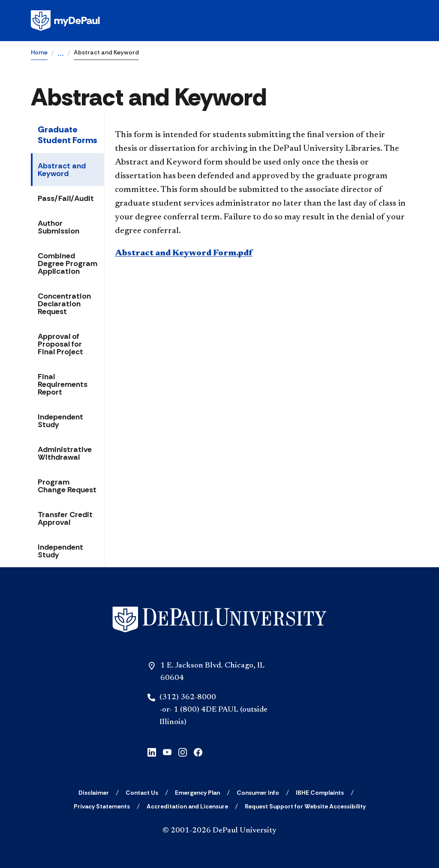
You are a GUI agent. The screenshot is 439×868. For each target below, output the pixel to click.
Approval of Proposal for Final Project (60, 344)
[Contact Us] (142, 793)
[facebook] (198, 751)
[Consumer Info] (258, 793)
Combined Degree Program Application (68, 263)
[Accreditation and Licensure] (187, 806)
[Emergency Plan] (197, 793)
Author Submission (59, 227)
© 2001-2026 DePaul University (219, 831)
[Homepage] (219, 21)
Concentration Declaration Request (64, 304)
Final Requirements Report (63, 384)
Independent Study (60, 421)
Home (39, 52)
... (61, 54)
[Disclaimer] (94, 793)
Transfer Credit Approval (65, 518)
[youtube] (167, 751)
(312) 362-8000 (188, 697)
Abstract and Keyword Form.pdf (184, 253)
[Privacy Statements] (102, 806)
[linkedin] (152, 751)
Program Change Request (67, 486)
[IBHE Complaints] (320, 793)
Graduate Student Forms (68, 135)
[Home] (219, 620)
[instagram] (183, 751)
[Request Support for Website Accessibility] (305, 806)
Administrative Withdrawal (65, 453)
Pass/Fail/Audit (66, 198)
